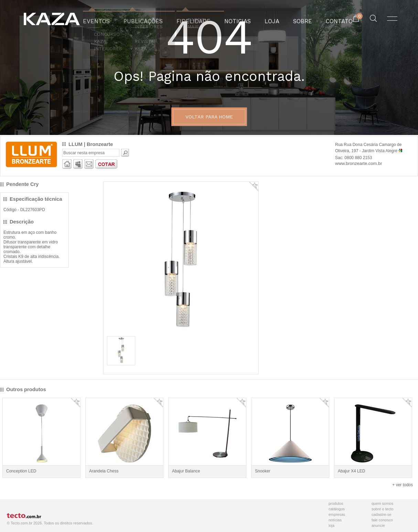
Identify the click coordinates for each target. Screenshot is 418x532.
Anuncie (378, 525)
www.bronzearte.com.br (359, 163)
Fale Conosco (382, 520)
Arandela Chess (104, 471)
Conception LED (21, 471)
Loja (331, 525)
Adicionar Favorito (254, 186)
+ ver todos (403, 485)
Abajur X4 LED (351, 471)
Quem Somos (382, 503)
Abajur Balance (186, 471)
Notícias (335, 520)
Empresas (337, 514)
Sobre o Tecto (383, 509)
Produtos (336, 503)
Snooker (263, 471)
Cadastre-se (381, 514)
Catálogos (337, 509)
